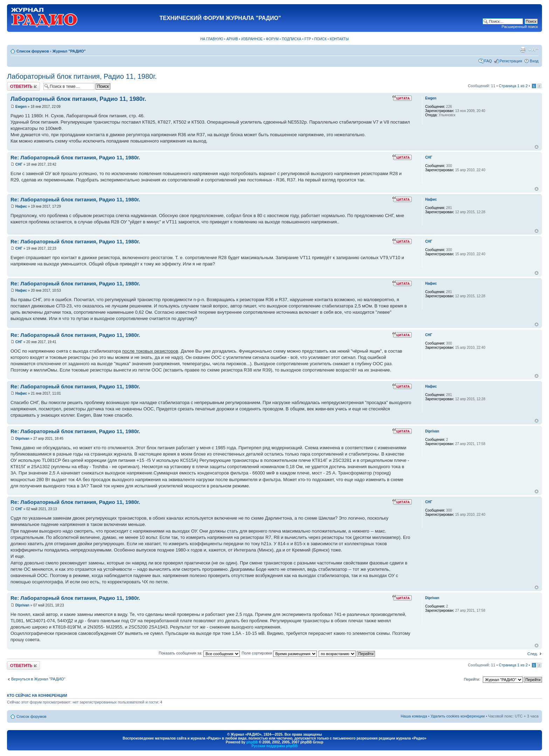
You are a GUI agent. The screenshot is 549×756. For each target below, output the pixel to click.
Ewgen (21, 107)
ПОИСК (321, 39)
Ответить (23, 86)
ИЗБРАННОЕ (252, 39)
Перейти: (472, 679)
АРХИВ (232, 39)
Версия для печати (523, 50)
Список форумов (33, 51)
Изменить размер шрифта (533, 50)
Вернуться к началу (537, 147)
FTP (308, 39)
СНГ (19, 164)
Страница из (513, 86)
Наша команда (414, 716)
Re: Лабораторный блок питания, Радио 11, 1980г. (75, 157)
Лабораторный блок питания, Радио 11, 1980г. (82, 76)
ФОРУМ (272, 39)
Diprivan (22, 439)
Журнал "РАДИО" (69, 51)
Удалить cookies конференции (458, 716)
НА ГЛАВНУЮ (212, 39)
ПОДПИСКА (292, 39)
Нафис (21, 206)
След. (533, 654)
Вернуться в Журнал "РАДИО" (38, 679)
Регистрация (511, 61)
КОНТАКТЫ (339, 39)
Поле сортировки (279, 653)
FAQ (488, 61)
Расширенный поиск (520, 27)
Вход (534, 61)
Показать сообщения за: (199, 653)
